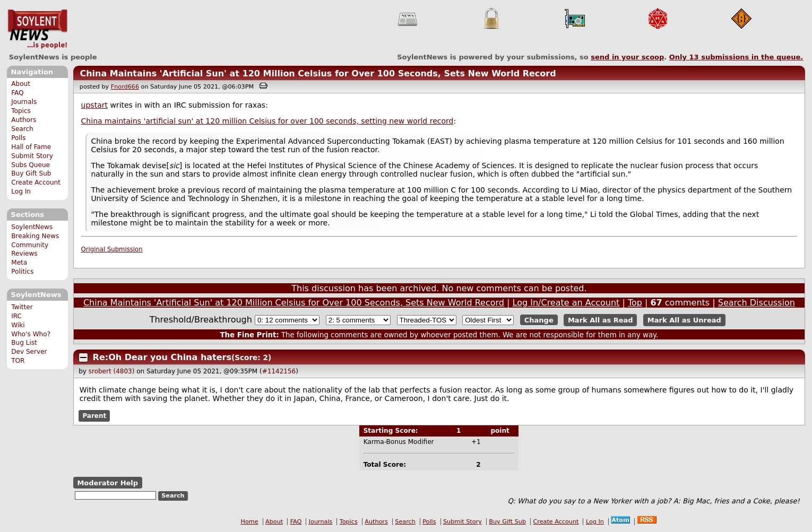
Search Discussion (757, 303)
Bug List (24, 343)
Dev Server (29, 352)
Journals (24, 102)
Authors (24, 120)
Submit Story (32, 156)
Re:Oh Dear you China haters (162, 357)
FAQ (17, 93)
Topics (21, 111)
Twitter (22, 307)
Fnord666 (125, 87)
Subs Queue (31, 165)
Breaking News (35, 236)
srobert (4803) (112, 371)
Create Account (36, 182)
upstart (94, 105)
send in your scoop (627, 57)
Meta (19, 263)
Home (250, 522)
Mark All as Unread (684, 320)
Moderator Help (107, 483)
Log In (21, 191)
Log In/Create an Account (566, 303)
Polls (18, 138)
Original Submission (112, 249)
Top (635, 303)
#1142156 (279, 371)
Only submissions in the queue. (736, 57)
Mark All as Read (601, 320)
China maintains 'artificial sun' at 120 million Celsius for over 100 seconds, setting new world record (267, 121)
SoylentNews (37, 29)
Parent (94, 416)
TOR (18, 361)
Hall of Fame (31, 147)
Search (22, 129)
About (21, 84)
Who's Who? (31, 334)
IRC (16, 316)
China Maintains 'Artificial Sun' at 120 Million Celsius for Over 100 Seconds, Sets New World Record (318, 73)
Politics (22, 272)
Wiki (18, 325)
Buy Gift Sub (31, 173)
